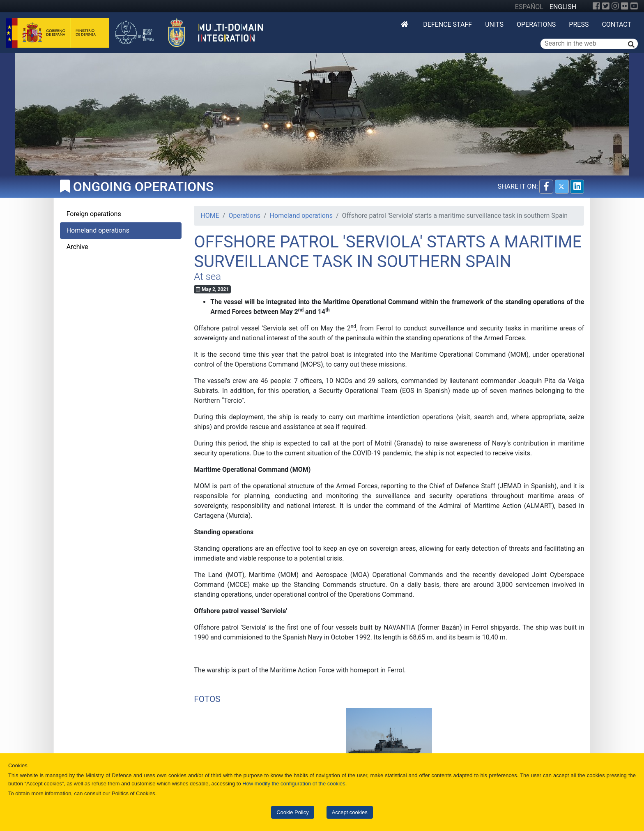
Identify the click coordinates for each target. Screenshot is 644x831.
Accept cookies (350, 812)
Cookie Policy (292, 812)
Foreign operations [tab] (94, 214)
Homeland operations (301, 216)
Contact (616, 24)
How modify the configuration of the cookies (294, 784)
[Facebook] (596, 6)
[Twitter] (606, 6)
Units (494, 24)
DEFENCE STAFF (447, 24)
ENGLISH (563, 7)
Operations (536, 24)
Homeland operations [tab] (98, 230)
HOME (210, 216)
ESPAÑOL (529, 7)
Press (579, 24)
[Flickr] (625, 6)
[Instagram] (615, 6)
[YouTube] (634, 6)
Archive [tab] (77, 247)
